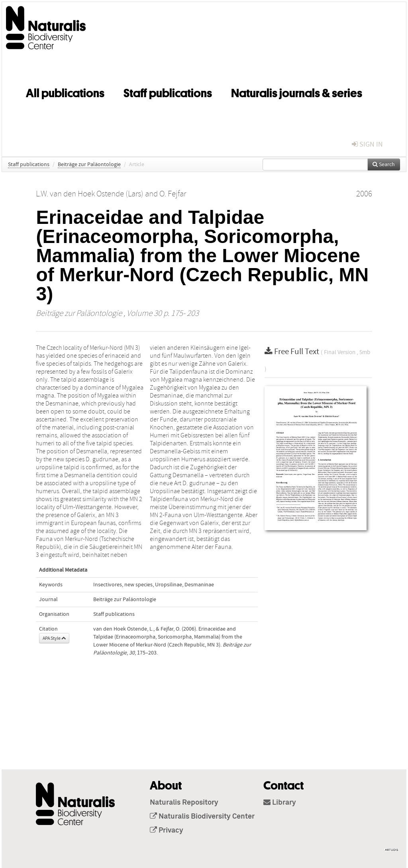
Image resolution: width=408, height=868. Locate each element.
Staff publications (168, 92)
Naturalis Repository (184, 803)
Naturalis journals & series (297, 92)
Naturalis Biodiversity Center (202, 817)
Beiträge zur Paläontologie (89, 165)
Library (280, 803)
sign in (367, 144)
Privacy (167, 831)
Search (384, 165)
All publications (65, 92)
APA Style (54, 638)
